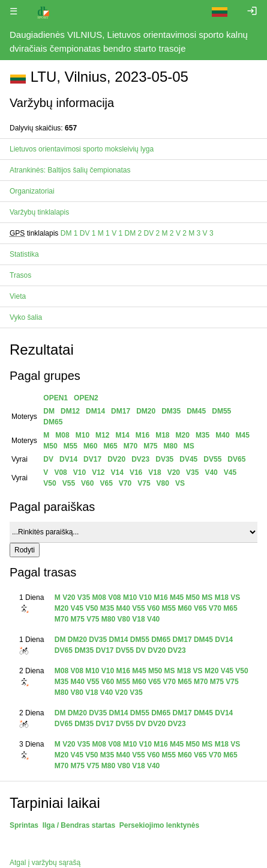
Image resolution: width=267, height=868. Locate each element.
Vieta (18, 296)
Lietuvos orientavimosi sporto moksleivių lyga (82, 149)
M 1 (104, 233)
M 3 (194, 233)
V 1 (117, 233)
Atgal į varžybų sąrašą (45, 863)
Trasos (20, 275)
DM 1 (69, 233)
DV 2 (152, 233)
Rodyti (25, 550)
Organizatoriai (32, 191)
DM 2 (133, 233)
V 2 (181, 233)
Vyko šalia (26, 317)
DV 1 (88, 233)
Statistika (24, 254)
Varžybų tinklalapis (39, 212)
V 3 (208, 233)
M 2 (168, 233)
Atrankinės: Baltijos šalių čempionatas (70, 170)
